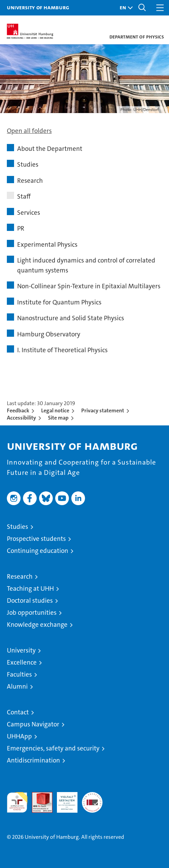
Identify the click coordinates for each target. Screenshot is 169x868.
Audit (38, 796)
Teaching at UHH (30, 588)
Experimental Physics (47, 244)
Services (29, 213)
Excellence (22, 662)
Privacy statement (103, 410)
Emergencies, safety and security (53, 748)
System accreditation (92, 799)
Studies (28, 164)
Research (30, 181)
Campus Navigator (33, 724)
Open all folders (29, 131)
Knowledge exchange (37, 625)
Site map (58, 418)
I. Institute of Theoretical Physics (62, 350)
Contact (18, 712)
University (21, 650)
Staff (24, 196)
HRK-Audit (63, 799)
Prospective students (36, 539)
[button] (124, 8)
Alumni (17, 686)
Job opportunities (32, 613)
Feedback (18, 410)
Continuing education (38, 551)
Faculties (19, 674)
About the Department (50, 149)
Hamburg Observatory (49, 334)
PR (21, 228)
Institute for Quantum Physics (59, 302)
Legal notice (55, 410)
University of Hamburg (38, 7)
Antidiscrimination (33, 760)
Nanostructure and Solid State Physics (71, 318)
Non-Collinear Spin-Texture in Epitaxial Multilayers (89, 286)
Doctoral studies (30, 600)
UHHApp (19, 736)
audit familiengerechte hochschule (17, 802)
